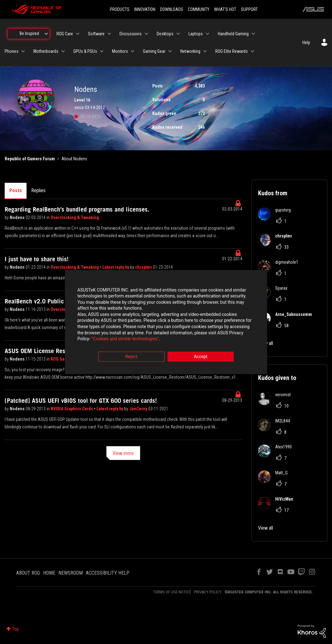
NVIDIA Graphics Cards (72, 409)
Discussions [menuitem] (131, 34)
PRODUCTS (120, 9)
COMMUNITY (199, 9)
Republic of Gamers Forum (30, 159)
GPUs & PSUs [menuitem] (85, 51)
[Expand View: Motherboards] (63, 51)
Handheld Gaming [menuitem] (233, 34)
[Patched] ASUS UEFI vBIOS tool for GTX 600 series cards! (81, 401)
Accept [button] (201, 357)
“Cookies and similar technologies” (125, 339)
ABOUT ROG (28, 573)
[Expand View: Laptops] (207, 34)
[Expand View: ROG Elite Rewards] (252, 51)
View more (123, 453)
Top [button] (15, 629)
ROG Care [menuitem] (65, 34)
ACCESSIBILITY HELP (108, 573)
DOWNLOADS (172, 9)
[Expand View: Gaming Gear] (170, 51)
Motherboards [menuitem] (46, 51)
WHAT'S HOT (225, 9)
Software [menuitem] (96, 34)
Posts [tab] (16, 190)
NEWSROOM (71, 573)
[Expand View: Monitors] (133, 51)
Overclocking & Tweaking (75, 217)
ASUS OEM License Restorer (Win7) (51, 351)
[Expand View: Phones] (23, 51)
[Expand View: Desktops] (178, 34)
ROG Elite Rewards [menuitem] (232, 51)
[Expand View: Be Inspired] (46, 34)
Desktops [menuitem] (165, 34)
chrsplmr (144, 267)
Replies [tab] (38, 190)
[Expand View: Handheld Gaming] (253, 34)
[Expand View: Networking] (205, 51)
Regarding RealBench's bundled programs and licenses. (77, 209)
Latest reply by (116, 267)
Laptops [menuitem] (196, 34)
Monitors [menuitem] (120, 51)
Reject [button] (132, 357)
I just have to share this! (37, 259)
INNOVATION (145, 9)
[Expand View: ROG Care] (78, 34)
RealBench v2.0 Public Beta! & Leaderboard (62, 301)
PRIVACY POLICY (208, 592)
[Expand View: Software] (109, 34)
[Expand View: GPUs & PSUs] (102, 51)
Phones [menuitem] (12, 51)
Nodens (18, 217)
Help (306, 42)
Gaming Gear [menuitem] (154, 51)
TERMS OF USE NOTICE (172, 592)
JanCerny (139, 409)
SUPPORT (249, 9)
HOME (49, 573)
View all (266, 528)
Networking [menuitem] (190, 51)
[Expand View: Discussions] (146, 34)
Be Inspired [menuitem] (29, 33)
